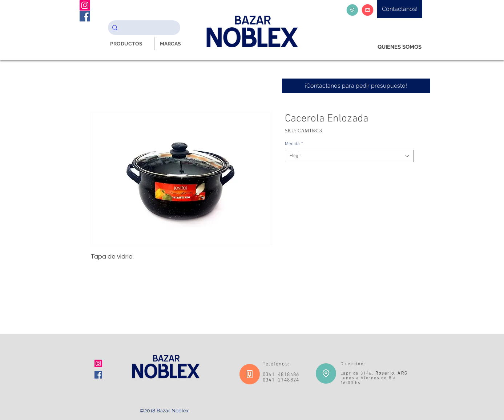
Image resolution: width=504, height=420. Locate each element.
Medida (294, 144)
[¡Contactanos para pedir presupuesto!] (356, 86)
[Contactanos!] (400, 9)
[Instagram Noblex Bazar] (85, 5)
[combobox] (349, 156)
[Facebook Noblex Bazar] (85, 16)
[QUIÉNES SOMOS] (400, 47)
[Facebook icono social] (98, 375)
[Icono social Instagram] (98, 363)
